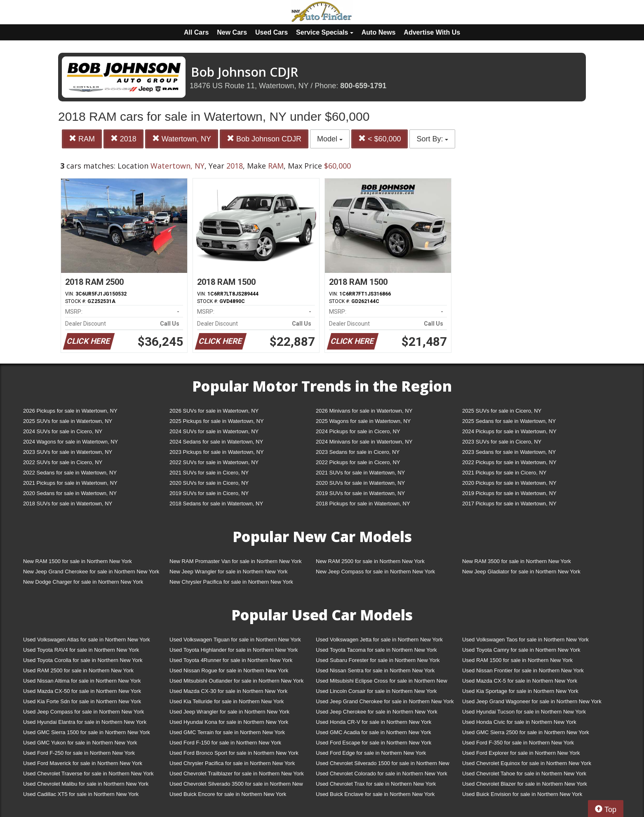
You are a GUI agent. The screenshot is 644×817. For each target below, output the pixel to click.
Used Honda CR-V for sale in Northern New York (374, 722)
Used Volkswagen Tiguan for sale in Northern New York (235, 640)
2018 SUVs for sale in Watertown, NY (68, 504)
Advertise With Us (432, 32)
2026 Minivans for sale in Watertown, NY (364, 411)
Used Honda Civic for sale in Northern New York (519, 722)
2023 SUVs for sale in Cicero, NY (502, 442)
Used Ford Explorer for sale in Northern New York (521, 753)
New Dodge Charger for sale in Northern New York (83, 582)
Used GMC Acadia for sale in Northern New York (374, 732)
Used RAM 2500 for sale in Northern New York (78, 670)
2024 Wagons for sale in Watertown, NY (71, 442)
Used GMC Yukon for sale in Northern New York (80, 743)
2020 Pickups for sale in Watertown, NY (509, 483)
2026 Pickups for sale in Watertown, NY (70, 411)
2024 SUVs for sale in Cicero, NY (63, 431)
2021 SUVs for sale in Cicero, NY (209, 473)
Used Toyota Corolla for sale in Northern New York (83, 660)
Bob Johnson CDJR (264, 139)
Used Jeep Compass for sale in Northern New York (83, 712)
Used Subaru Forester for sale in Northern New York (378, 660)
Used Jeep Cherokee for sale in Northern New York (377, 712)
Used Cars (271, 32)
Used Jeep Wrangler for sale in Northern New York (229, 712)
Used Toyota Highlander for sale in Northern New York (234, 650)
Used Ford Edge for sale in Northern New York (371, 753)
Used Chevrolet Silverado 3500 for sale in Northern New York (236, 785)
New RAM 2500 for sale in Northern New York (370, 561)
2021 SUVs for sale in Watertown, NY (360, 473)
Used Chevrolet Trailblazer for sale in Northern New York (237, 774)
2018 (123, 139)
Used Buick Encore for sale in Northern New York (228, 794)
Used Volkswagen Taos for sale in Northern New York (525, 640)
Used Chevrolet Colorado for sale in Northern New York (382, 774)
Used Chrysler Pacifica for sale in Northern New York (232, 763)
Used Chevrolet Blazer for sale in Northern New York (525, 784)
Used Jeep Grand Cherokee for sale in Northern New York (385, 701)
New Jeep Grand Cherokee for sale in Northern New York (91, 572)
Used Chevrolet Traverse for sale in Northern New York (88, 774)
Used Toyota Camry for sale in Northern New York (521, 650)
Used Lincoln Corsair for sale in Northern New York (376, 691)
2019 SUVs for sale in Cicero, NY (209, 493)
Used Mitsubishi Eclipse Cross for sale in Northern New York (382, 682)
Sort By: (432, 139)
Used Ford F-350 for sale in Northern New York (518, 743)
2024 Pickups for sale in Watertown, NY (509, 431)
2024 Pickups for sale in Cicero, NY (358, 431)
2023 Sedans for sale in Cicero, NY (358, 452)
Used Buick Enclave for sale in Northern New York (375, 794)
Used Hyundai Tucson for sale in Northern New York (524, 712)
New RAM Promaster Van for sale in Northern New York (236, 561)
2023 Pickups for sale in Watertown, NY (217, 452)
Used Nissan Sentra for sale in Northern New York (375, 670)
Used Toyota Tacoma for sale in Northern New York (376, 650)
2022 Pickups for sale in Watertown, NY (509, 462)
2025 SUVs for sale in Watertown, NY (68, 421)
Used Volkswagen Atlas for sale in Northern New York (87, 640)
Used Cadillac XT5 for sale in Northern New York (81, 794)
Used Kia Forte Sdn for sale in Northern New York (82, 701)
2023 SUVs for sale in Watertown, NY (68, 452)
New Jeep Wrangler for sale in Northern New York (229, 572)
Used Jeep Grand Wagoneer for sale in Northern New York (532, 701)
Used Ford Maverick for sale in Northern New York (83, 763)
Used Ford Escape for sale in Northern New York (374, 743)
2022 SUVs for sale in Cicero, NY (63, 462)
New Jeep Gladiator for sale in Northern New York (521, 572)
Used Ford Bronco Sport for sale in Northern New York (234, 753)
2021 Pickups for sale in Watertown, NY (70, 483)
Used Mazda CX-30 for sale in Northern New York (228, 691)
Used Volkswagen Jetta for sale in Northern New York (379, 640)
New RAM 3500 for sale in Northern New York (517, 561)
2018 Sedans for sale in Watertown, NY (216, 504)
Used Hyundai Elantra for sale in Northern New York (85, 722)
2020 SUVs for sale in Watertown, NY (360, 483)
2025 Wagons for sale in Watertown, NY (363, 421)
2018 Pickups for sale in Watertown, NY (363, 504)
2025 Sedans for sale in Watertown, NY (509, 421)
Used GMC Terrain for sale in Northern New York (227, 732)
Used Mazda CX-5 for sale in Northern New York (520, 681)
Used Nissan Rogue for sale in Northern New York (229, 670)
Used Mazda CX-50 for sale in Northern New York (82, 691)
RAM (82, 139)
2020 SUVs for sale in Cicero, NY (209, 483)
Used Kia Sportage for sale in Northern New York (520, 691)
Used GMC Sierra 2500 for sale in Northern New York (526, 732)
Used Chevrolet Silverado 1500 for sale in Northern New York (383, 765)
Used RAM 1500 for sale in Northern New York (517, 660)
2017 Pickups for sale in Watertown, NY (509, 504)
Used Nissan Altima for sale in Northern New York (82, 681)
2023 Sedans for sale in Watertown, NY (509, 452)
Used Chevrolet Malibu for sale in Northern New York (86, 784)
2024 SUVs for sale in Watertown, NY (214, 431)
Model (330, 139)
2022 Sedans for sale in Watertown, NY (70, 473)
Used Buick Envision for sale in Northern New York (522, 794)
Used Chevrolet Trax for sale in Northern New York (376, 784)
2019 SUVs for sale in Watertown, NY (360, 493)
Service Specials (325, 32)
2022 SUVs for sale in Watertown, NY (214, 462)
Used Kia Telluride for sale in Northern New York (227, 701)
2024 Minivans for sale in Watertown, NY (364, 442)
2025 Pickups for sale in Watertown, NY (217, 421)
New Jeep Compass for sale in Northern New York (375, 572)
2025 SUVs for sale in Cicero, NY (502, 411)
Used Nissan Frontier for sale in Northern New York (523, 670)
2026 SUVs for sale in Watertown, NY (214, 411)
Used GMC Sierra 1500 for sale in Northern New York (87, 732)
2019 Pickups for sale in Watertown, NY (509, 493)
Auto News (379, 32)
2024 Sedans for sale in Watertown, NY (216, 442)
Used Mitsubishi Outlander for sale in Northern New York (236, 681)
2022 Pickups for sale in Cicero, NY (358, 462)
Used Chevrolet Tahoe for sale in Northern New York (524, 774)
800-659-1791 (363, 86)
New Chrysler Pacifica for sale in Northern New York (231, 582)
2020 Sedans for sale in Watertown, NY (70, 493)
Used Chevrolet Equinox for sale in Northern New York (527, 763)
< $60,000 (380, 139)
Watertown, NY (182, 139)
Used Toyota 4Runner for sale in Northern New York (231, 660)
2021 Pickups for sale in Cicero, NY (504, 473)
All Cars (196, 32)
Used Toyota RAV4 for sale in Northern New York (81, 650)
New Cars (232, 32)
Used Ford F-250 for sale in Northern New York (79, 753)
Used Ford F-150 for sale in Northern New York (225, 743)
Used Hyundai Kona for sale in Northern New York (229, 722)
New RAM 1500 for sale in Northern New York (78, 561)
